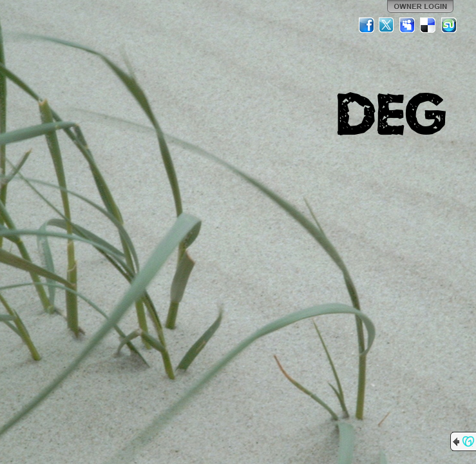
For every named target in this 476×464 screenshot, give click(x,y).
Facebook (367, 25)
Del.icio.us (428, 25)
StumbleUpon (449, 25)
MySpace (408, 25)
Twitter (387, 25)
